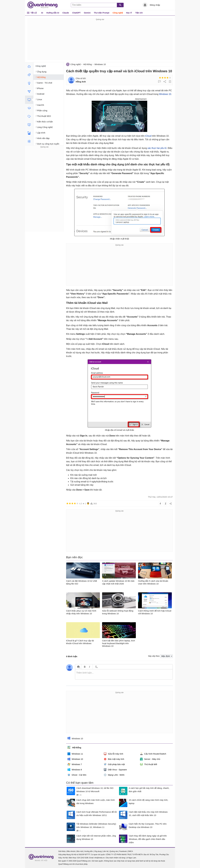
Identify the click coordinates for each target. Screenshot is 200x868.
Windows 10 (100, 64)
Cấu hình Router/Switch (153, 754)
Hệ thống (87, 64)
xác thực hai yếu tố (157, 148)
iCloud (148, 136)
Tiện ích (139, 13)
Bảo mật (80, 851)
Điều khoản (71, 851)
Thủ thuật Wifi (149, 764)
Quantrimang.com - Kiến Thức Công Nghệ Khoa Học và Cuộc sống (44, 5)
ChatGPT (76, 13)
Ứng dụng (98, 851)
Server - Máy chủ (150, 759)
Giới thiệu (62, 851)
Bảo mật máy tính (114, 759)
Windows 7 (75, 764)
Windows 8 (75, 770)
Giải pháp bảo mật (114, 764)
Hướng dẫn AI (53, 13)
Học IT (129, 13)
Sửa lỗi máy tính (113, 754)
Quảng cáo (114, 851)
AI (42, 13)
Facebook (123, 851)
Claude (66, 13)
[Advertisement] (100, 41)
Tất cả (34, 13)
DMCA (130, 851)
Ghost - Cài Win (77, 775)
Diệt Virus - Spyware (115, 770)
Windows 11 (75, 754)
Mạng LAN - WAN (114, 775)
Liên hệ (106, 851)
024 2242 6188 (83, 858)
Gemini (87, 13)
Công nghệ (118, 13)
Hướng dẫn (89, 851)
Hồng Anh (81, 82)
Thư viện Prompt (102, 13)
